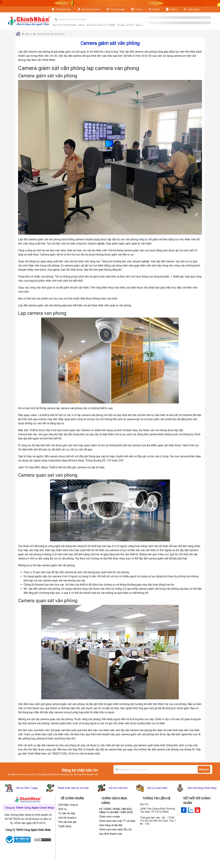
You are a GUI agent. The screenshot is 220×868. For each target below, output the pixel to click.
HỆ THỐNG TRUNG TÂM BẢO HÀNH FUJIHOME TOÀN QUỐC (116, 811)
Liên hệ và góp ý (67, 818)
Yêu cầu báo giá (67, 822)
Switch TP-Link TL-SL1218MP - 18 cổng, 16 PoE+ (110, 25)
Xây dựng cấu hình (91, 9)
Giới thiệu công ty (68, 805)
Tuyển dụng (194, 9)
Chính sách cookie (110, 817)
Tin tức (138, 9)
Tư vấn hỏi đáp (67, 813)
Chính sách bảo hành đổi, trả (115, 829)
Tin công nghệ (117, 9)
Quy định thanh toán (111, 834)
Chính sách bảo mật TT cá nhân (117, 821)
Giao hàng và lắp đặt (111, 825)
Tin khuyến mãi (63, 9)
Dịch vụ (174, 9)
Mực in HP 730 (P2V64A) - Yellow (69, 25)
